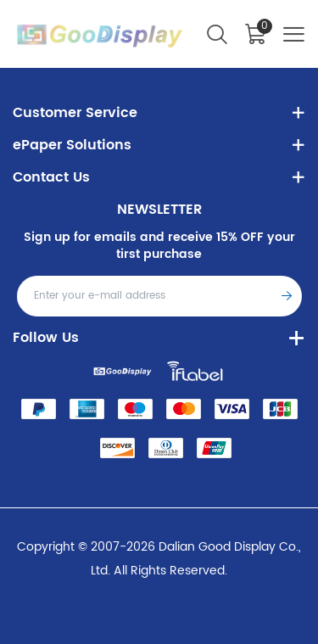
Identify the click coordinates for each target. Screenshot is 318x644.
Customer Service (75, 113)
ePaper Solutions (72, 145)
